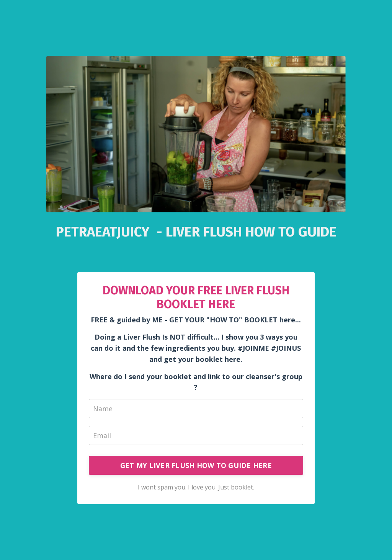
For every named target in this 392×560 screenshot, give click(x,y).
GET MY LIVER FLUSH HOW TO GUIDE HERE (196, 465)
